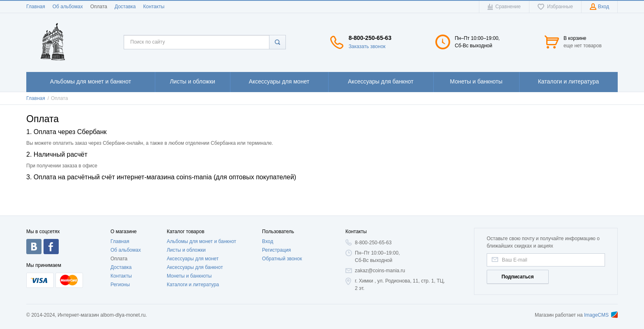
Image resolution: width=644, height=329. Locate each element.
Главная (36, 7)
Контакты (154, 7)
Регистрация (276, 250)
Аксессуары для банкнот (195, 267)
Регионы (120, 285)
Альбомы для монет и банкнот (201, 241)
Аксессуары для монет (193, 259)
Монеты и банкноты (189, 276)
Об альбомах (68, 7)
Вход (268, 241)
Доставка (125, 7)
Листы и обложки (186, 250)
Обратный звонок (282, 259)
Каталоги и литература (193, 285)
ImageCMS (601, 315)
